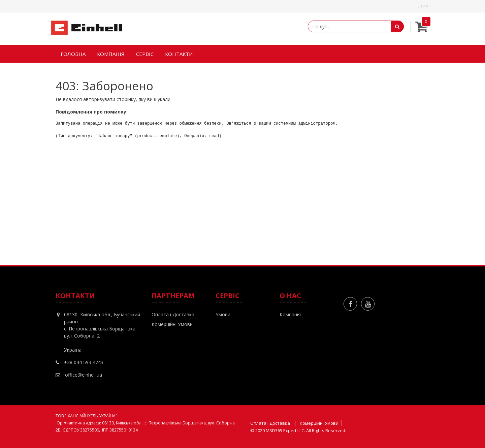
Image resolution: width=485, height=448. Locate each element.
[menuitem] (73, 54)
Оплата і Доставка (173, 314)
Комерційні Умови (172, 324)
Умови (223, 314)
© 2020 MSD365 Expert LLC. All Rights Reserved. (298, 430)
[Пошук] (397, 26)
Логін (424, 6)
